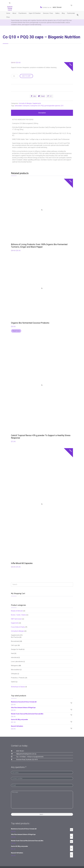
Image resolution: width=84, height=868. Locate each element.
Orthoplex (14, 674)
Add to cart (26, 76)
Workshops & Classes (18, 687)
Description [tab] (42, 113)
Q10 (62, 106)
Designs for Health (17, 649)
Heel (12, 653)
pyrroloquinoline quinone (52, 106)
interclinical (15, 657)
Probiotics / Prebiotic (18, 678)
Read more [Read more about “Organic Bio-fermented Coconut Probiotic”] (16, 331)
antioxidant (18, 106)
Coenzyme (26, 106)
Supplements (37, 103)
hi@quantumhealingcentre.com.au (26, 754)
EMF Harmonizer (16, 619)
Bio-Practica (15, 637)
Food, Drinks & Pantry (18, 627)
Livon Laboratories (17, 662)
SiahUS (13, 682)
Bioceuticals (15, 641)
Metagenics (15, 666)
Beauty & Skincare (17, 611)
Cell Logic (14, 645)
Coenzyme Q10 (35, 106)
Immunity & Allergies (25, 103)
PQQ (42, 106)
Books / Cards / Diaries (18, 615)
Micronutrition (15, 670)
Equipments (15, 623)
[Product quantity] (15, 76)
